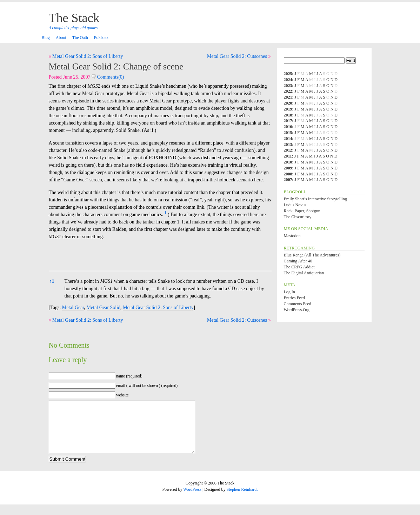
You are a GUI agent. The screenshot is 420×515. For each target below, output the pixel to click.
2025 (288, 74)
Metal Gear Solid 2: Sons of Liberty (88, 56)
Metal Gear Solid (104, 307)
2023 (288, 86)
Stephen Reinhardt (242, 500)
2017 (288, 121)
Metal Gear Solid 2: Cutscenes (237, 56)
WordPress (192, 500)
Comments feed (298, 304)
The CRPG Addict (299, 267)
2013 (288, 145)
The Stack (74, 18)
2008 (288, 174)
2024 (288, 80)
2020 (288, 103)
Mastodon (292, 236)
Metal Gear (73, 307)
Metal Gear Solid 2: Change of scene (116, 66)
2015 (288, 133)
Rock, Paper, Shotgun (302, 211)
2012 (288, 150)
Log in (289, 292)
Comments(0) (108, 77)
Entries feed (294, 298)
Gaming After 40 (298, 261)
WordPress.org (297, 310)
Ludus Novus (295, 205)
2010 (288, 162)
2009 (288, 168)
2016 (288, 127)
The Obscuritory (298, 217)
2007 (288, 180)
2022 (288, 91)
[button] (166, 215)
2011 (288, 156)
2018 (288, 115)
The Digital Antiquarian (304, 273)
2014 (288, 139)
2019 (288, 109)
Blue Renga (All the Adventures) (312, 255)
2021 (288, 97)
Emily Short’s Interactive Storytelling (315, 199)
